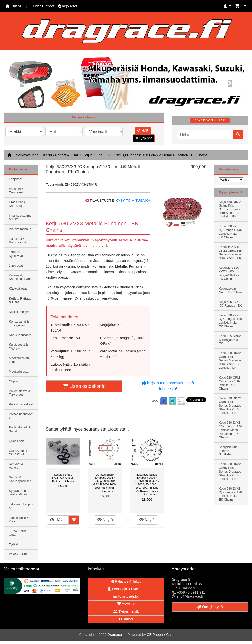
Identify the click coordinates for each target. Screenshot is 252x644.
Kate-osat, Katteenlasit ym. (20, 277)
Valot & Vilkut (18, 554)
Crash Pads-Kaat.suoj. (17, 204)
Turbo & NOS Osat (18, 533)
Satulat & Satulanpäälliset (20, 479)
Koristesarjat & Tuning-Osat (19, 323)
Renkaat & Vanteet (16, 466)
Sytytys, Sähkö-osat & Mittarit (20, 493)
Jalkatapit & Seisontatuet (17, 241)
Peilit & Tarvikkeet (21, 404)
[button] (227, 6)
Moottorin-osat (19, 372)
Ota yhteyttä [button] (210, 607)
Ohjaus (14, 381)
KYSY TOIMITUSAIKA (133, 201)
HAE (143, 131)
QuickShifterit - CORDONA (19, 453)
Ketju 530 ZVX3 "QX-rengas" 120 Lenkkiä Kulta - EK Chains (230, 494)
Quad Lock (16, 441)
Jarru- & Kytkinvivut (16, 254)
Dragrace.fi (116, 635)
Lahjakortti (16, 179)
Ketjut (87, 155)
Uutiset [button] (126, 619)
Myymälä (126, 604)
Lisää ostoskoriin (84, 386)
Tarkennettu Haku (210, 120)
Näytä (58, 520)
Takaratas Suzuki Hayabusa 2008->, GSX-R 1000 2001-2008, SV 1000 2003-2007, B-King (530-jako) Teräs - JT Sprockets (147, 485)
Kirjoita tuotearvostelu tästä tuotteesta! (168, 386)
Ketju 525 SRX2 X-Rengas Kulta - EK (231, 340)
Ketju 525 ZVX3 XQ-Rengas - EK (230, 304)
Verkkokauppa (27, 155)
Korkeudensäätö (20, 335)
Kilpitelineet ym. (20, 312)
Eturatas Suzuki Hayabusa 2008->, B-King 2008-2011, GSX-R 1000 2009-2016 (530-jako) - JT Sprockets (105, 483)
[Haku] (205, 134)
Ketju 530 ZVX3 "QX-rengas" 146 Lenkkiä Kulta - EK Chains (230, 232)
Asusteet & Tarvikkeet (16, 191)
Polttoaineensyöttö (21, 416)
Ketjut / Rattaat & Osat (61, 155)
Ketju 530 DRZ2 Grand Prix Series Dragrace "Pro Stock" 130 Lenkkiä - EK (230, 209)
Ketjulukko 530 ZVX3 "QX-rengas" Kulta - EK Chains (63, 478)
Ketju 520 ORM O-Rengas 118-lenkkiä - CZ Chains (229, 383)
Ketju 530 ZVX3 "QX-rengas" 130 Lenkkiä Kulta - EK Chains (230, 321)
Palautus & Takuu (126, 581)
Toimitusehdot (126, 596)
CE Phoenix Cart (160, 635)
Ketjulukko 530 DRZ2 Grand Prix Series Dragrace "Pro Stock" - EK (231, 253)
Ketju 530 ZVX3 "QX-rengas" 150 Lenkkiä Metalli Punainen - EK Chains (152, 155)
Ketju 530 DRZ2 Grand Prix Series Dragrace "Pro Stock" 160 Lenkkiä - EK (230, 406)
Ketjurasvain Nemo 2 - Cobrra (230, 290)
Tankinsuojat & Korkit (19, 520)
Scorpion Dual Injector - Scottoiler (229, 451)
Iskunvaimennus (20, 229)
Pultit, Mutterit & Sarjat (20, 429)
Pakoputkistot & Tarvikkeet (20, 393)
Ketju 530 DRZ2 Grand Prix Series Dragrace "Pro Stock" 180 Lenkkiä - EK (230, 471)
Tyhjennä (144, 138)
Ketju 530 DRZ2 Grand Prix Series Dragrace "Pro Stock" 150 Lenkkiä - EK (230, 360)
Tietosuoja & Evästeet (126, 589)
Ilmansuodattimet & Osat (21, 217)
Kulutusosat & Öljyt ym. (18, 347)
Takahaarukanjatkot (21, 506)
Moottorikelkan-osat (19, 360)
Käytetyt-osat (18, 289)
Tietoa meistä (126, 611)
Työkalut (15, 544)
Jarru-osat (16, 266)
